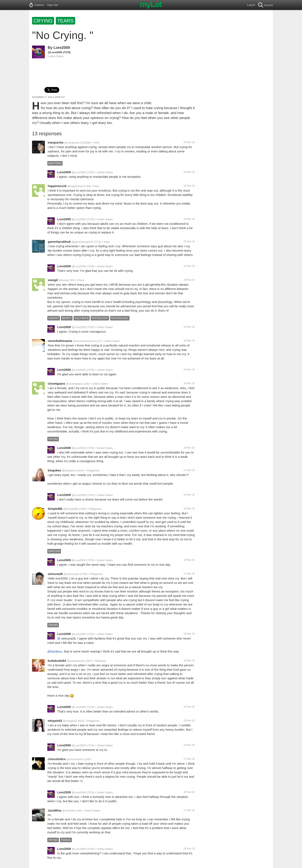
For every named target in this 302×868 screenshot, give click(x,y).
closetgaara (56, 383)
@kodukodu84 (75, 661)
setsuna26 (55, 574)
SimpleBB (55, 509)
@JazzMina (69, 811)
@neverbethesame (84, 341)
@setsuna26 (71, 574)
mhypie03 (55, 721)
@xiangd (64, 280)
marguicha (56, 142)
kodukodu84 (57, 661)
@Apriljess (55, 651)
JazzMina (55, 810)
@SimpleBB (70, 509)
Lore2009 (62, 48)
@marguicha (72, 143)
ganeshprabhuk (59, 242)
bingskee (54, 470)
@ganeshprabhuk (82, 242)
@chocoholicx (75, 759)
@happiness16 (76, 186)
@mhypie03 (70, 721)
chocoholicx (57, 759)
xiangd (53, 280)
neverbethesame (60, 341)
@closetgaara (74, 384)
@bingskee (69, 471)
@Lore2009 (55, 52)
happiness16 (57, 186)
